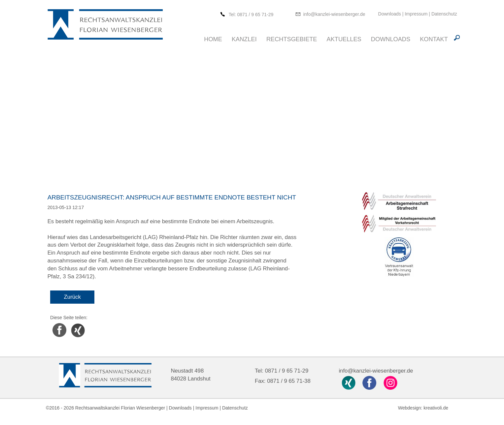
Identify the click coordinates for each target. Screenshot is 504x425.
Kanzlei (244, 39)
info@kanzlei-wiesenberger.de (334, 14)
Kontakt (434, 39)
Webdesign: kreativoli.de (423, 408)
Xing (73, 324)
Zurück (72, 297)
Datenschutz (444, 14)
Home (213, 39)
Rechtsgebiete (292, 39)
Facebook (59, 324)
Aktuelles (344, 39)
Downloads (390, 14)
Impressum (416, 14)
